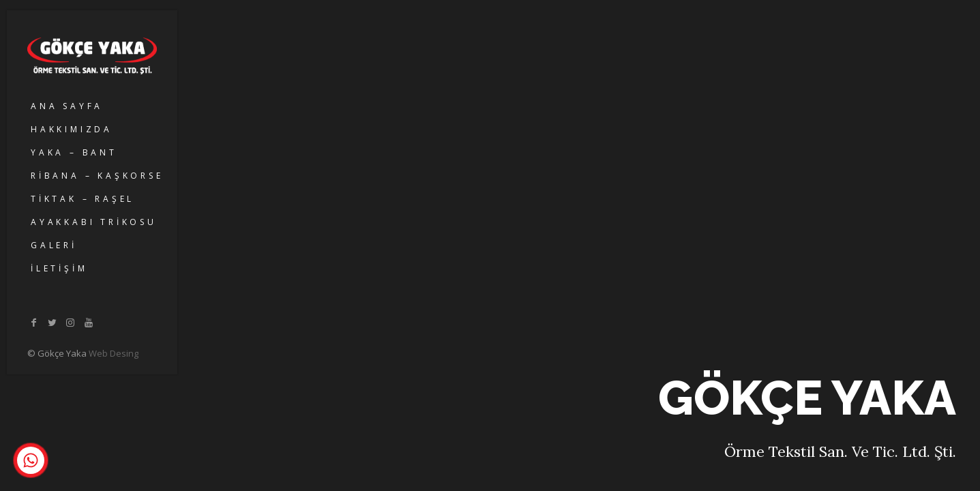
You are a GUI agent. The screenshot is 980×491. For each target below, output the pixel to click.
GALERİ (54, 245)
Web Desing (114, 353)
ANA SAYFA (67, 106)
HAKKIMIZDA (72, 129)
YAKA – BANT (74, 152)
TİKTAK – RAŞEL (83, 199)
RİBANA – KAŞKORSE (97, 176)
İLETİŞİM (59, 268)
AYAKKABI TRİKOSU (94, 222)
